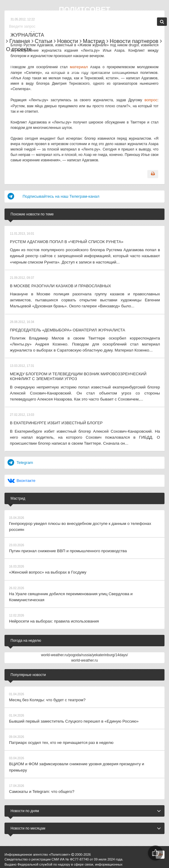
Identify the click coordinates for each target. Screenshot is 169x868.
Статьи (42, 41)
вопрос (152, 99)
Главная (18, 41)
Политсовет (84, 9)
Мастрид (92, 41)
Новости (66, 41)
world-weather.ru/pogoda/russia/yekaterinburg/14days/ (85, 620)
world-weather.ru (85, 626)
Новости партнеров (132, 41)
